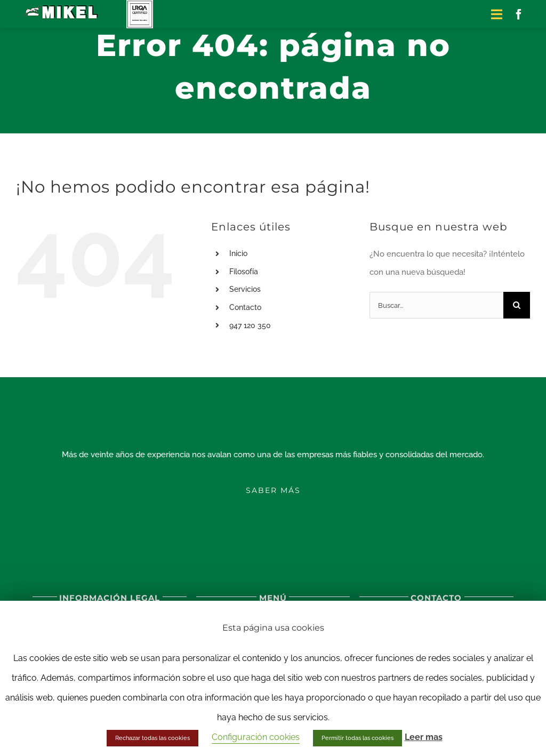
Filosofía (244, 272)
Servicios (245, 289)
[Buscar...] (436, 305)
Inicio (238, 253)
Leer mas (424, 737)
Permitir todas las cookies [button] (358, 738)
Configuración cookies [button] (256, 737)
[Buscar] (517, 305)
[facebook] (519, 14)
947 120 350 (250, 325)
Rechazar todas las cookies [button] (152, 738)
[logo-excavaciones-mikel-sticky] (62, 6)
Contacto (245, 307)
